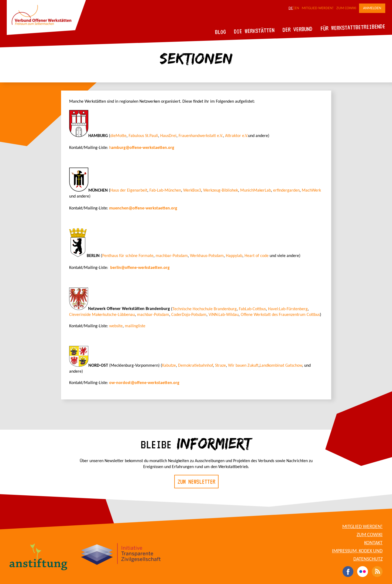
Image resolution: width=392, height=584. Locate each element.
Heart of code (257, 256)
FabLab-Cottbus (252, 309)
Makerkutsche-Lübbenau (113, 315)
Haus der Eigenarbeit (129, 191)
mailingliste (135, 326)
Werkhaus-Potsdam (207, 256)
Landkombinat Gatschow (281, 366)
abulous (137, 136)
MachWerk (311, 191)
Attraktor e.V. (237, 136)
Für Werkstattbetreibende (353, 27)
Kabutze (169, 366)
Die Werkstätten (254, 31)
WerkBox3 (192, 191)
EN (297, 8)
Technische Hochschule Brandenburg (205, 309)
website (115, 326)
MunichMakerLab (256, 191)
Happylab (234, 256)
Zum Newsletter (196, 482)
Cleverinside (81, 315)
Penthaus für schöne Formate (128, 256)
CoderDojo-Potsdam (189, 315)
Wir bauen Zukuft (243, 366)
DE (291, 8)
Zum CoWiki (346, 8)
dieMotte (118, 136)
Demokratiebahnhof (195, 366)
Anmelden (372, 8)
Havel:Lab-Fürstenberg (288, 309)
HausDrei (168, 136)
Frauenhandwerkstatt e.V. (201, 136)
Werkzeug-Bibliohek (221, 191)
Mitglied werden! (318, 8)
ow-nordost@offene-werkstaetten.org (144, 383)
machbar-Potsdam (172, 256)
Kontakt (373, 543)
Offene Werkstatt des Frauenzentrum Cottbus (280, 315)
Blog (221, 32)
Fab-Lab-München (165, 191)
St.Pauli (151, 136)
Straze (220, 366)
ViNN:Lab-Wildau (224, 315)
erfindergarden (286, 191)
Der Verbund (298, 29)
